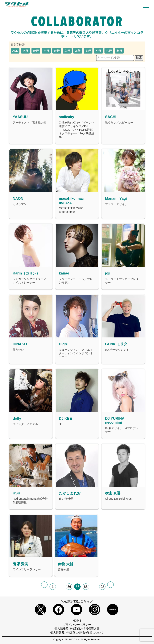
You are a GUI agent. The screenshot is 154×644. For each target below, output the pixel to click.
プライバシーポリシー (77, 625)
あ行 (25, 51)
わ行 (119, 51)
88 (86, 587)
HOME (77, 621)
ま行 (88, 51)
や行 (98, 51)
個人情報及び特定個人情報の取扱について (77, 633)
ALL (15, 51)
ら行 (109, 51)
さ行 (46, 51)
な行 (67, 51)
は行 (78, 51)
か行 (36, 51)
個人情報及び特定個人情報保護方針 (77, 629)
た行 (57, 51)
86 (69, 587)
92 (102, 587)
